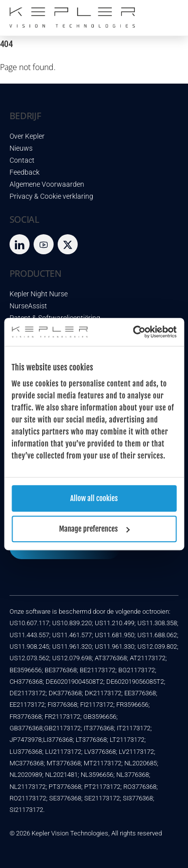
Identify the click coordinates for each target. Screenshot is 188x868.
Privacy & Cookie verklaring (51, 196)
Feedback (25, 172)
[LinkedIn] (20, 244)
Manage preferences (95, 529)
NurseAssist (28, 306)
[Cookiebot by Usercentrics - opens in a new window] (134, 332)
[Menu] (168, 14)
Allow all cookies (94, 498)
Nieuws (21, 148)
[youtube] (44, 244)
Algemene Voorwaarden (47, 184)
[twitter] (68, 244)
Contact (22, 160)
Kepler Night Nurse (39, 294)
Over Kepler (27, 136)
